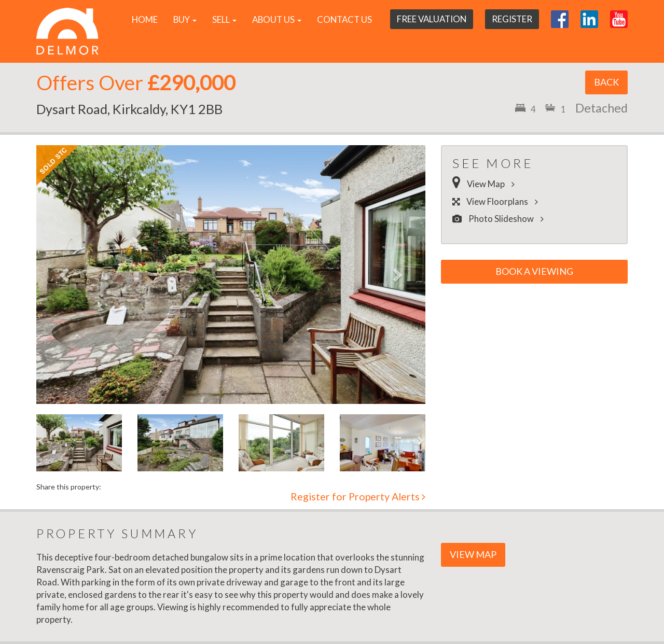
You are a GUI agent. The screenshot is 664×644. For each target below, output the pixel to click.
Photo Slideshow (501, 219)
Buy (185, 19)
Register (512, 19)
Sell (224, 19)
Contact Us (344, 19)
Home (145, 19)
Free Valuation (432, 19)
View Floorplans (498, 201)
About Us (277, 19)
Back (606, 82)
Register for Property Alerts (358, 496)
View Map (486, 184)
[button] (66, 275)
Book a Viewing (534, 271)
